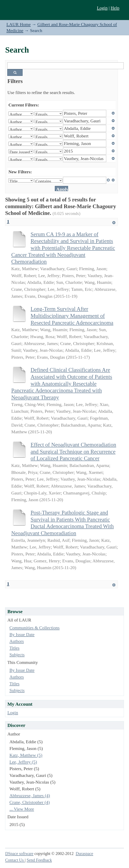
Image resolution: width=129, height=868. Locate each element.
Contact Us (15, 860)
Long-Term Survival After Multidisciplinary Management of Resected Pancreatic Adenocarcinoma (72, 316)
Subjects (17, 655)
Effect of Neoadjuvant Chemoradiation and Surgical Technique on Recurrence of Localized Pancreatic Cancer (73, 452)
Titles (14, 648)
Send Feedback (39, 860)
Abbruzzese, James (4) (30, 796)
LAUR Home (19, 24)
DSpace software (19, 854)
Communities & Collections (34, 628)
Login (102, 8)
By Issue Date (22, 634)
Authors (17, 641)
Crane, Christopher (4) (30, 802)
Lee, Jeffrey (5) (23, 762)
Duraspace (84, 854)
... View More (22, 809)
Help (115, 8)
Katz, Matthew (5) (26, 755)
